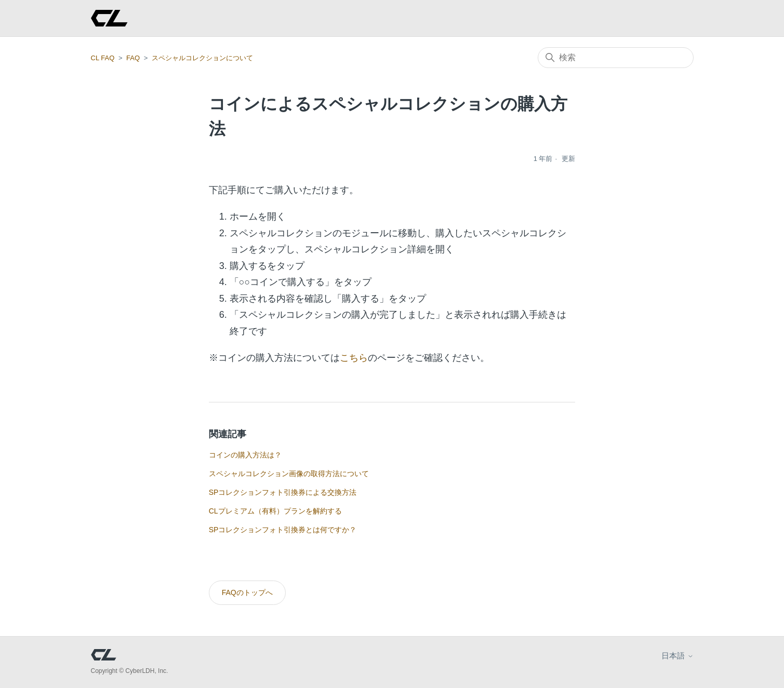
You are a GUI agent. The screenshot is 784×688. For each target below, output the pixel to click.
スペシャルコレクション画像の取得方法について (289, 474)
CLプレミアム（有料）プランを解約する (275, 511)
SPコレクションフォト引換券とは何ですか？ (283, 530)
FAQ (133, 58)
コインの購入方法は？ (245, 455)
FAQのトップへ (247, 592)
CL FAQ (103, 58)
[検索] (616, 58)
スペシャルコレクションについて (202, 58)
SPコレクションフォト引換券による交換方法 (283, 492)
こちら (354, 358)
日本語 (677, 656)
